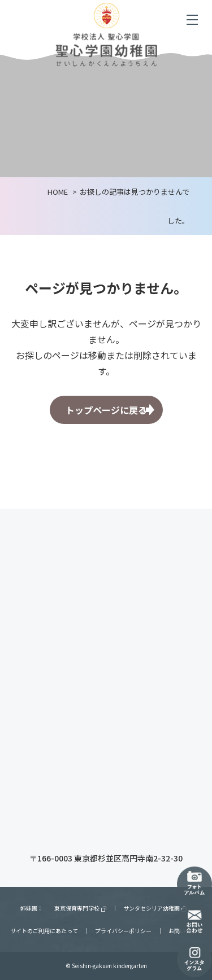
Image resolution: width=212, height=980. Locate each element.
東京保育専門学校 (80, 908)
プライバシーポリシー (123, 931)
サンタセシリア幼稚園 (155, 908)
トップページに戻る (106, 410)
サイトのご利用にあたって (44, 931)
